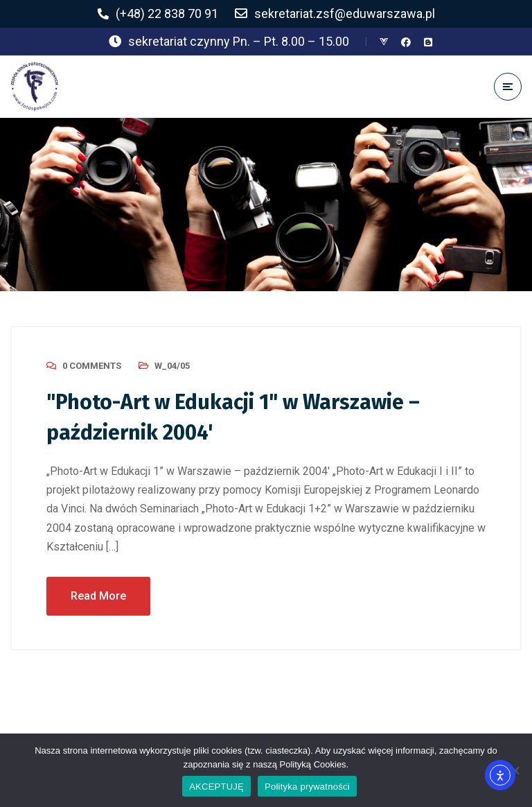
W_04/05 (172, 366)
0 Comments (92, 366)
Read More (98, 596)
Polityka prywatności (307, 787)
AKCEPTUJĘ (216, 787)
